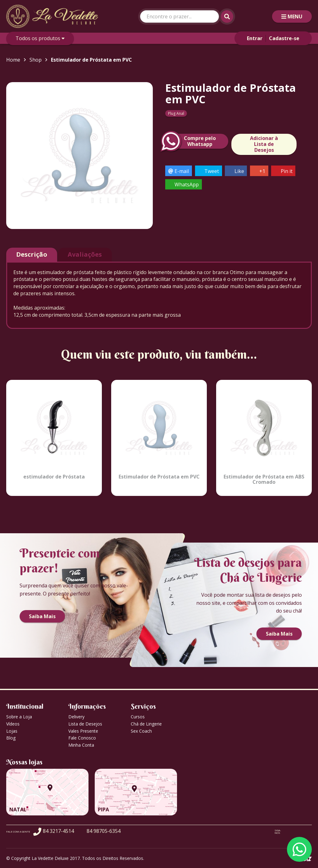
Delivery (76, 717)
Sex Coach (141, 731)
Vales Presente (83, 731)
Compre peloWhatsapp (191, 141)
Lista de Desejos (85, 724)
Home (13, 60)
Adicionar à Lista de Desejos (264, 144)
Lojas (12, 731)
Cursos (138, 717)
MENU (292, 16)
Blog (11, 738)
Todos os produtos (40, 38)
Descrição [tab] (32, 254)
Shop (36, 60)
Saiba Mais (42, 616)
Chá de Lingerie (146, 724)
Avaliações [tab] (85, 254)
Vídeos (13, 724)
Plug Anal (176, 113)
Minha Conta (81, 745)
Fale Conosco (82, 738)
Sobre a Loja (19, 717)
